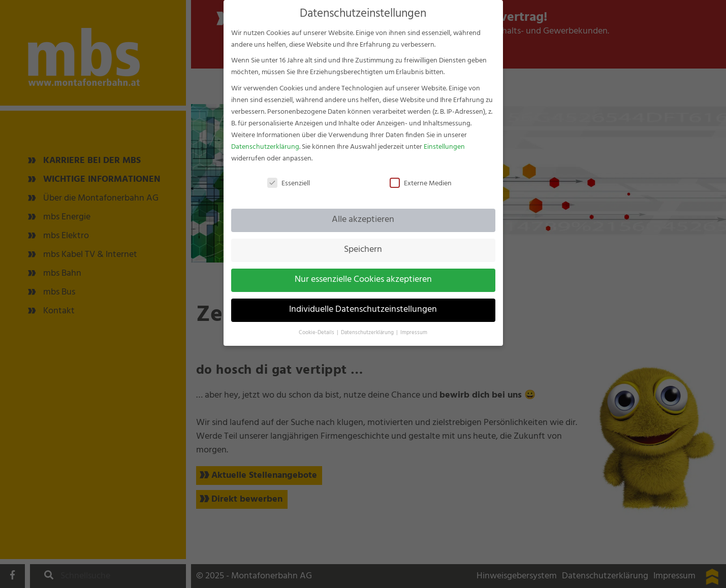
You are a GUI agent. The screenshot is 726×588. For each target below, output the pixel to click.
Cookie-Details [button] (317, 325)
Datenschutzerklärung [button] (368, 325)
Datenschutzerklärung (265, 138)
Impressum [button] (414, 325)
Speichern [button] (363, 242)
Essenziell (289, 175)
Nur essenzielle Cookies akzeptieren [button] (363, 272)
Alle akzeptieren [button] (363, 212)
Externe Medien (421, 175)
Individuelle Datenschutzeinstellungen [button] (363, 302)
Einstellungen (444, 138)
